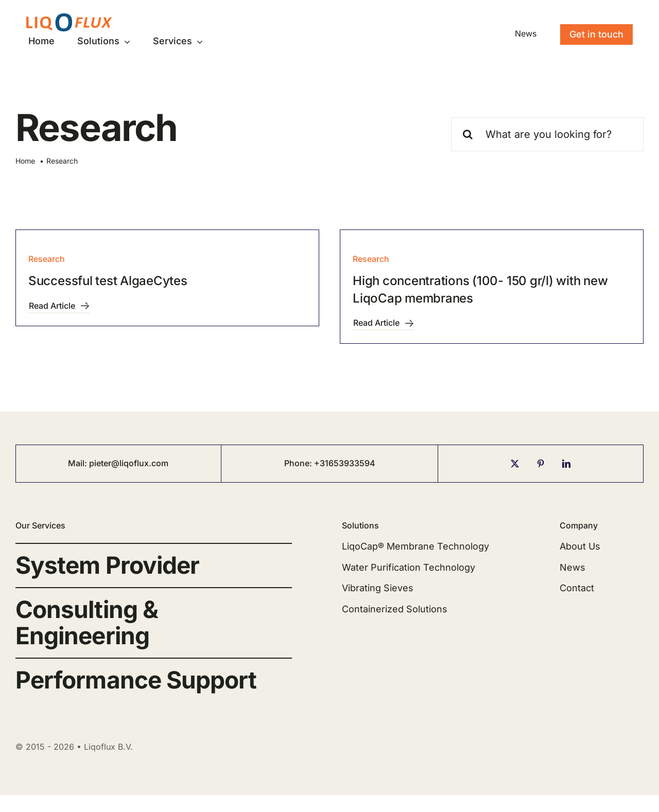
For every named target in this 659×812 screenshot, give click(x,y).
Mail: (79, 463)
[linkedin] (566, 464)
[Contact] (596, 34)
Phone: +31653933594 (330, 463)
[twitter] (515, 464)
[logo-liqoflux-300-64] (69, 18)
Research (47, 259)
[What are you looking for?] (547, 134)
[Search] (468, 134)
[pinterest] (541, 464)
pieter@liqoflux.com (129, 463)
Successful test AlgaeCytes (108, 281)
